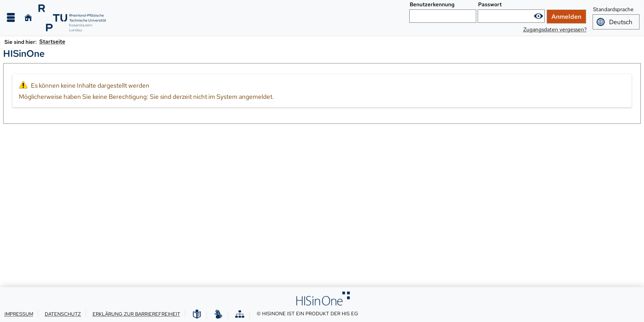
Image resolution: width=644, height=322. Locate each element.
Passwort (490, 4)
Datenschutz (63, 314)
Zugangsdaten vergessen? (555, 30)
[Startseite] (28, 18)
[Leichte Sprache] (197, 315)
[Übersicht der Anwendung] (240, 315)
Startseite (52, 42)
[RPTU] (72, 18)
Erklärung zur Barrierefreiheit (136, 314)
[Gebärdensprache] (218, 315)
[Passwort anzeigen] (538, 16)
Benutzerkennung (432, 4)
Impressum (19, 314)
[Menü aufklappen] (11, 18)
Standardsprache (613, 10)
